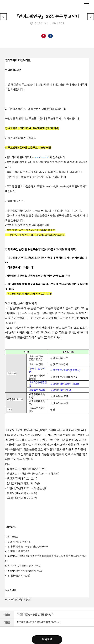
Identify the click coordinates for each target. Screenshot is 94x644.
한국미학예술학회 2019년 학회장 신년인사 (38, 623)
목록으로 (47, 640)
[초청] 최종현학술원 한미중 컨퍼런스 (35, 615)
